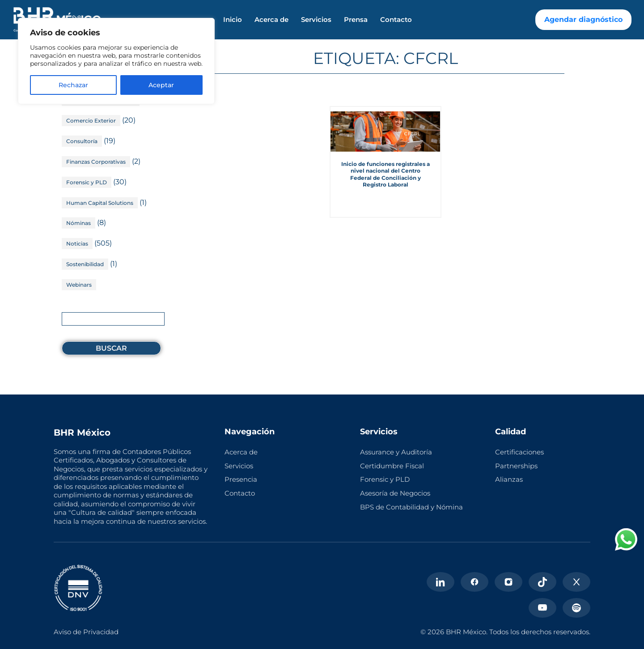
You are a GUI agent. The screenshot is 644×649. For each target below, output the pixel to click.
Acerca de (271, 20)
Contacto (396, 20)
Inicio (233, 20)
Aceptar (161, 85)
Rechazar (73, 85)
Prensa (356, 20)
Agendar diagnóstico (583, 19)
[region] (116, 61)
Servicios (316, 20)
